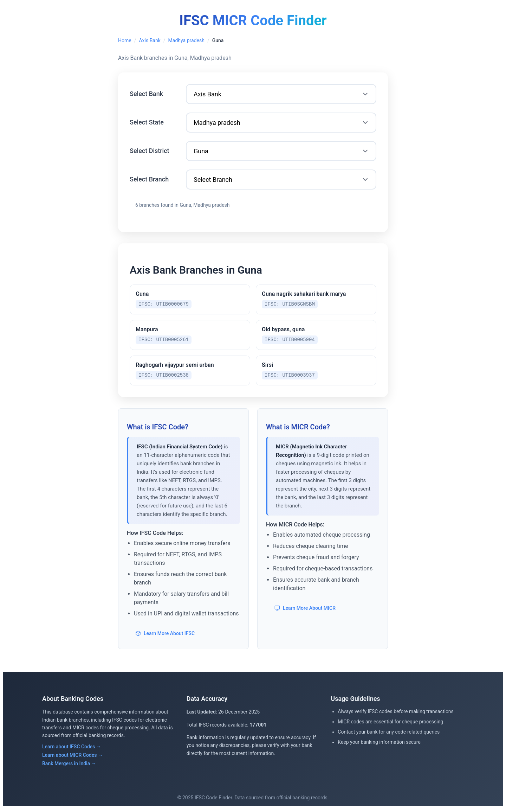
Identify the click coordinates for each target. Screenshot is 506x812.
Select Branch (149, 179)
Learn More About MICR (305, 611)
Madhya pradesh (186, 40)
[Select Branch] (281, 180)
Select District (150, 151)
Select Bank (146, 94)
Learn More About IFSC (165, 637)
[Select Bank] (281, 94)
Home (125, 40)
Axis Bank (150, 40)
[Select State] (281, 123)
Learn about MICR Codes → (73, 758)
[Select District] (281, 151)
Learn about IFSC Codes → (72, 750)
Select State (147, 122)
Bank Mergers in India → (69, 767)
